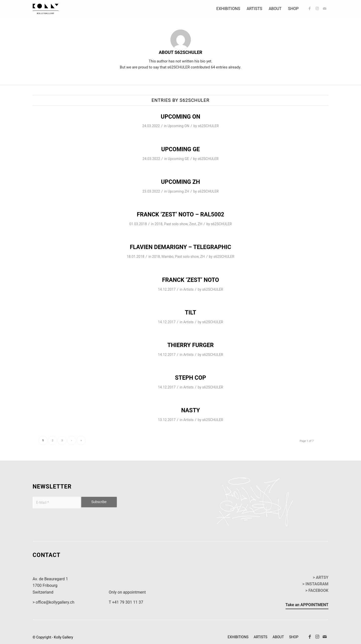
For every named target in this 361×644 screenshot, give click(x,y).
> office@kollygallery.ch (53, 602)
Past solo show (176, 224)
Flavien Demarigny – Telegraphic (180, 247)
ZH (200, 224)
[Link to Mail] (325, 9)
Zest (193, 224)
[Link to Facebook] (310, 9)
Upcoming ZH (178, 191)
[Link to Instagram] (317, 9)
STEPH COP (191, 378)
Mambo (167, 257)
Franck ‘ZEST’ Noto (190, 280)
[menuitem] (228, 9)
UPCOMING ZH (180, 182)
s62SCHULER (208, 126)
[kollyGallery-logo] (46, 9)
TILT (190, 313)
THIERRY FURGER (191, 345)
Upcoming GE (178, 159)
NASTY (191, 410)
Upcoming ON (178, 126)
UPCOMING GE (180, 149)
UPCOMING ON (180, 117)
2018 (159, 224)
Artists (188, 289)
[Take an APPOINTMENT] (307, 606)
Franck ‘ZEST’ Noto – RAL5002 (181, 215)
